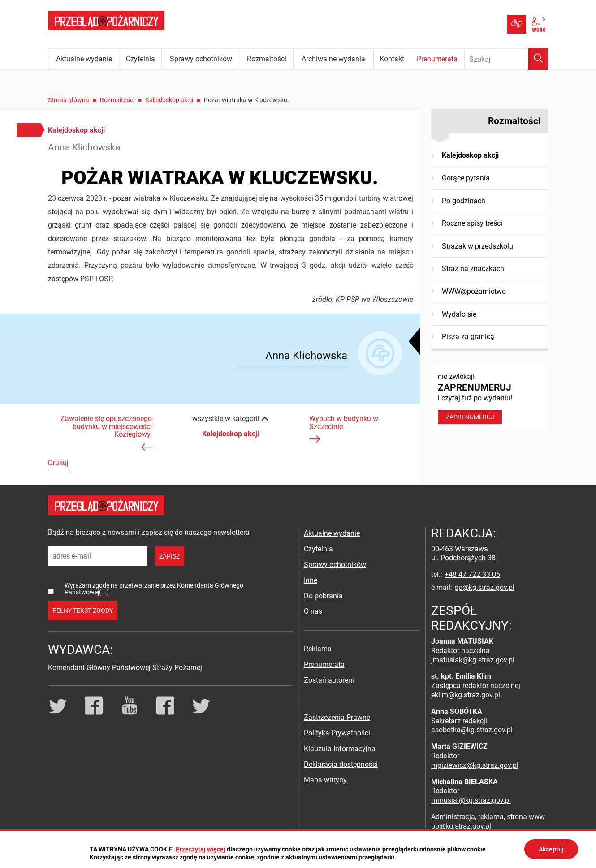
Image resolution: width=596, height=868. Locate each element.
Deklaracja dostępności (341, 764)
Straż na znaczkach (473, 269)
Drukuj (58, 463)
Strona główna (69, 100)
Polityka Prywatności (337, 733)
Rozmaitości (117, 100)
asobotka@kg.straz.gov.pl (472, 730)
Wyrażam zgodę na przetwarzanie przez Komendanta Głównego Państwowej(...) (154, 589)
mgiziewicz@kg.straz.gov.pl (475, 765)
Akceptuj (551, 849)
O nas (313, 611)
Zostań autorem (329, 680)
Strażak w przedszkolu (477, 246)
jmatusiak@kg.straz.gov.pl (473, 660)
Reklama (318, 649)
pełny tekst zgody (83, 610)
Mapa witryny (325, 780)
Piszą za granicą (468, 337)
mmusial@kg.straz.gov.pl (471, 800)
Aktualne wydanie (332, 533)
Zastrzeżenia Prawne (337, 717)
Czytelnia (318, 549)
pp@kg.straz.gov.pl (484, 587)
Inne (311, 580)
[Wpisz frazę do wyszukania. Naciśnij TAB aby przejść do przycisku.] (506, 59)
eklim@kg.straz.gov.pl (466, 695)
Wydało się (459, 314)
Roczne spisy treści (472, 223)
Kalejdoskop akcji (169, 100)
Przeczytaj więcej (201, 849)
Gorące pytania (466, 178)
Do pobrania (323, 596)
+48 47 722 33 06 (472, 574)
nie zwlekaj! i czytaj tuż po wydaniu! (490, 398)
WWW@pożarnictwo (474, 291)
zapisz (169, 556)
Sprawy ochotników (335, 565)
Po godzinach (464, 201)
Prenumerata (324, 664)
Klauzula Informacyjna (340, 749)
